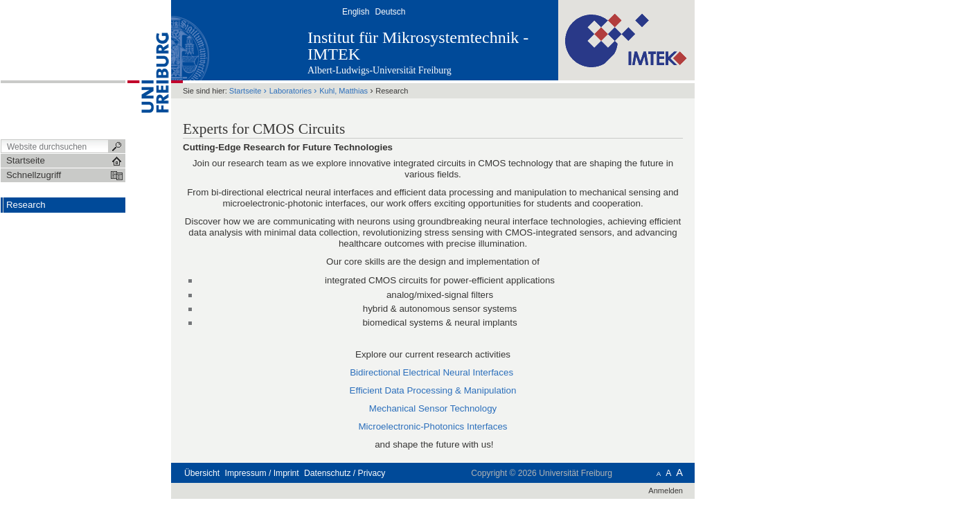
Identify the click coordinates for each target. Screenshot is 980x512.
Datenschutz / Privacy (345, 473)
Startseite (246, 91)
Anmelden (666, 491)
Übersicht (202, 473)
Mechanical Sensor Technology (433, 408)
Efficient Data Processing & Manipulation (433, 390)
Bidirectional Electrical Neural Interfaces (431, 372)
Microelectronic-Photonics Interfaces (433, 426)
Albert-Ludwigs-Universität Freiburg (380, 70)
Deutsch (390, 12)
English (356, 12)
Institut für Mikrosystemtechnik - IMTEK (418, 46)
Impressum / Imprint (262, 473)
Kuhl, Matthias (344, 91)
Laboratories (291, 91)
